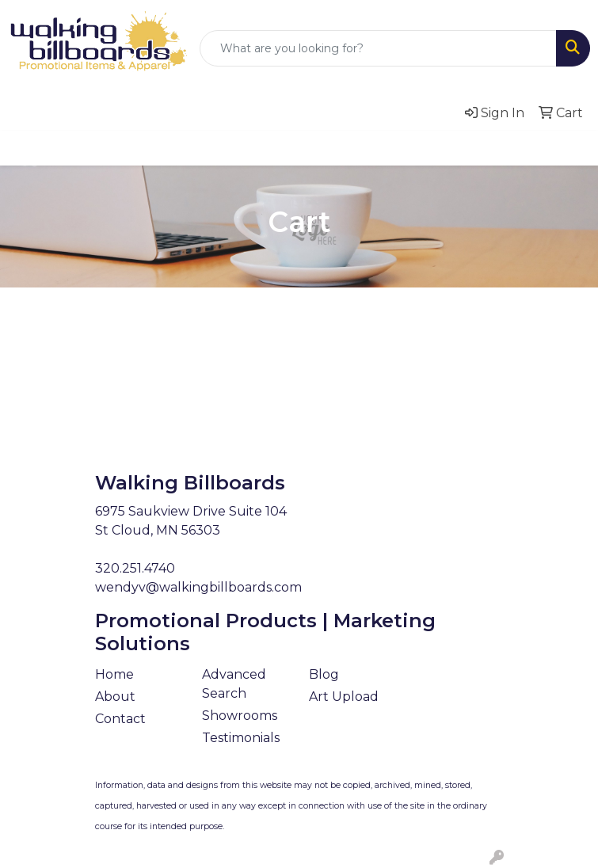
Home (114, 674)
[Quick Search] (378, 48)
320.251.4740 (135, 568)
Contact (120, 719)
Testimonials (241, 738)
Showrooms (240, 716)
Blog (324, 674)
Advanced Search (234, 684)
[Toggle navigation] (25, 148)
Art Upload (344, 697)
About (115, 697)
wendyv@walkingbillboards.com (198, 587)
